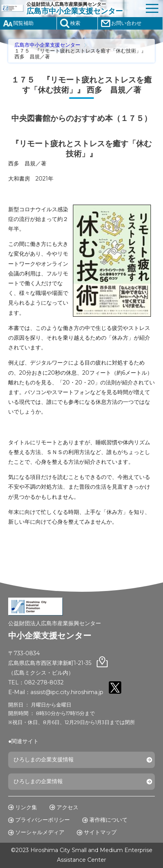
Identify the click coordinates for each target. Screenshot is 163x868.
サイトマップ (100, 832)
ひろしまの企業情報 (38, 781)
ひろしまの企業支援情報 (44, 759)
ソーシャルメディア (40, 832)
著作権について (108, 820)
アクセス (67, 807)
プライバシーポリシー (43, 820)
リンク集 (26, 807)
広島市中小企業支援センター (47, 45)
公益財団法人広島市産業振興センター (84, 9)
